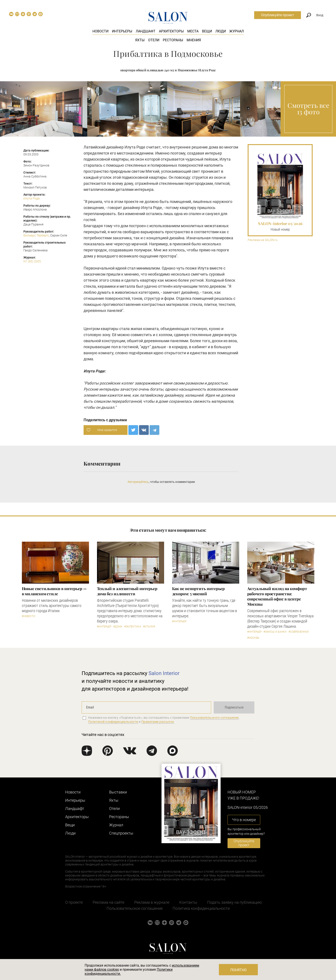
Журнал (237, 31)
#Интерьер (104, 627)
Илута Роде (31, 198)
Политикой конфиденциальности (113, 722)
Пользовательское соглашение (135, 908)
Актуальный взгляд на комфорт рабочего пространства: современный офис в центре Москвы (277, 596)
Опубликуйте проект (278, 15)
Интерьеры (122, 31)
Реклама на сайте (108, 902)
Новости (100, 31)
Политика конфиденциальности (201, 908)
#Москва (253, 638)
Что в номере (244, 820)
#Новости (29, 616)
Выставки (118, 792)
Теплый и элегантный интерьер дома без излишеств (127, 591)
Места (193, 31)
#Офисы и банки (275, 632)
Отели (154, 40)
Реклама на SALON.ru (263, 240)
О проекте (74, 902)
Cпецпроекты (121, 833)
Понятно (238, 970)
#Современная (299, 632)
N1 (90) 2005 (32, 261)
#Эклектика (133, 627)
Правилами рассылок (158, 722)
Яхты (140, 40)
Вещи (207, 31)
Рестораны (173, 40)
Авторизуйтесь (138, 482)
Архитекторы (171, 31)
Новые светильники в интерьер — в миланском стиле (54, 591)
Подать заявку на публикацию (235, 902)
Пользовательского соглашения (214, 718)
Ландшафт (146, 31)
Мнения (194, 40)
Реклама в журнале (152, 902)
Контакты (188, 902)
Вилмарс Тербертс (36, 235)
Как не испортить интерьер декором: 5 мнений (199, 591)
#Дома (118, 627)
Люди (221, 31)
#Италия (149, 627)
